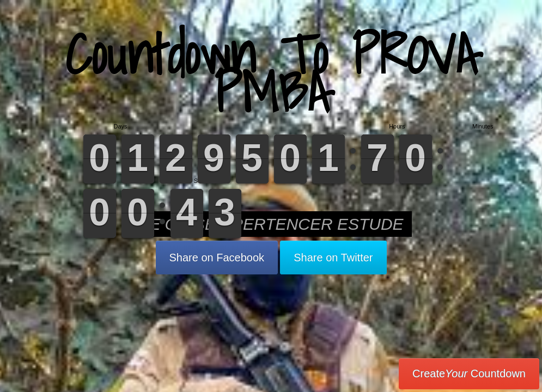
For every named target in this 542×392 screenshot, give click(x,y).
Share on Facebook (217, 258)
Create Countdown (469, 373)
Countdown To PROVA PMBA (271, 73)
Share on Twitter (333, 258)
